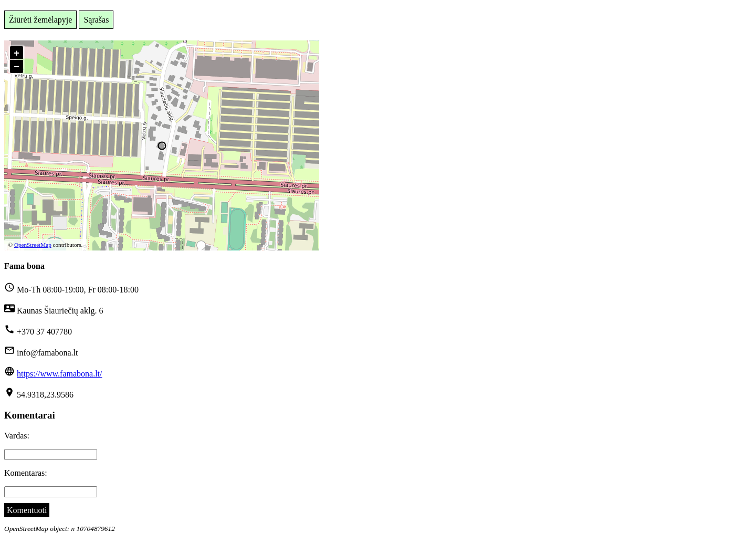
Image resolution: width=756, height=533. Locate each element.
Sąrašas (96, 20)
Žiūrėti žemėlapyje (40, 20)
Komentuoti (27, 510)
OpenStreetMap (33, 245)
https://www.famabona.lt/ (60, 374)
